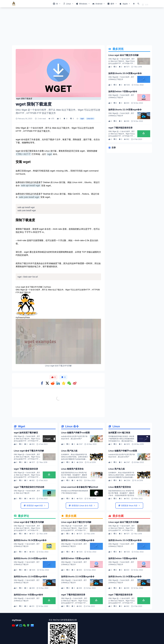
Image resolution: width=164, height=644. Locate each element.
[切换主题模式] (134, 4)
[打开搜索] (138, 4)
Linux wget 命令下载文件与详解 (123, 55)
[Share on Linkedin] (58, 383)
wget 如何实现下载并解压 (26, 458)
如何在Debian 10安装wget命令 (28, 620)
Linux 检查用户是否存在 (72, 494)
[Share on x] (47, 383)
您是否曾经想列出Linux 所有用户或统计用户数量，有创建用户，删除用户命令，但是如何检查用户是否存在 (74, 500)
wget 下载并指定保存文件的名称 (29, 512)
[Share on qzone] (64, 383)
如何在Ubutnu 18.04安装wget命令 (30, 565)
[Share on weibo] (75, 383)
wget (82, 119)
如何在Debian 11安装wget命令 (123, 91)
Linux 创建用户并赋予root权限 (75, 458)
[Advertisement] (81, 27)
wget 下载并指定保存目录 (120, 128)
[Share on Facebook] (42, 383)
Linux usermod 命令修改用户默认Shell (80, 512)
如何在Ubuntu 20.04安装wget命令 (125, 73)
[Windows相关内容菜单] (57, 4)
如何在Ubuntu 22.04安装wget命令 (125, 110)
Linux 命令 (90, 119)
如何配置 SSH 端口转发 (119, 458)
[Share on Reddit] (53, 383)
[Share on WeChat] (69, 383)
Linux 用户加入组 (69, 476)
